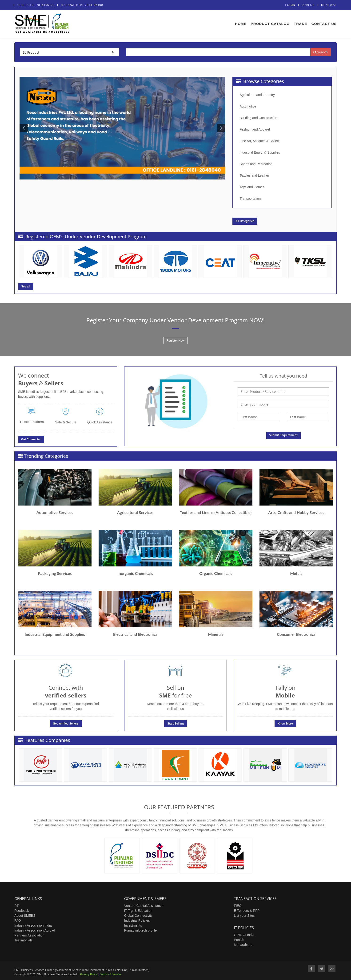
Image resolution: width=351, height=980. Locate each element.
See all (26, 287)
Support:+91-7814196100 (82, 5)
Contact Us (324, 24)
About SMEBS (25, 916)
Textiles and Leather (254, 175)
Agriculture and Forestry (257, 95)
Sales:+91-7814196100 (36, 5)
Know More (285, 724)
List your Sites (244, 916)
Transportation (250, 199)
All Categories (245, 221)
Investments (133, 925)
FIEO (238, 906)
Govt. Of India (244, 935)
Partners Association (29, 935)
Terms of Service (110, 974)
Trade (301, 24)
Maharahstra (243, 945)
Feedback (22, 911)
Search (321, 52)
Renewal (329, 5)
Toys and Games (252, 187)
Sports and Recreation (256, 164)
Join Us (308, 5)
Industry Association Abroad (35, 930)
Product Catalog (270, 24)
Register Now (176, 341)
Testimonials (23, 940)
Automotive (248, 106)
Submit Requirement (283, 435)
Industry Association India (33, 925)
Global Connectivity (138, 916)
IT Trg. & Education (138, 911)
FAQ (18, 920)
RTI (17, 906)
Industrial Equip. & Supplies (260, 152)
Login (290, 5)
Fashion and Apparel (255, 129)
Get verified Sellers (66, 724)
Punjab (239, 940)
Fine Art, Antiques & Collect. (260, 141)
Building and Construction (259, 118)
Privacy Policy (89, 974)
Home (241, 24)
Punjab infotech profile (141, 930)
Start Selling (175, 724)
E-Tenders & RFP (247, 911)
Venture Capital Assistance (144, 906)
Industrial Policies (137, 920)
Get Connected (31, 439)
